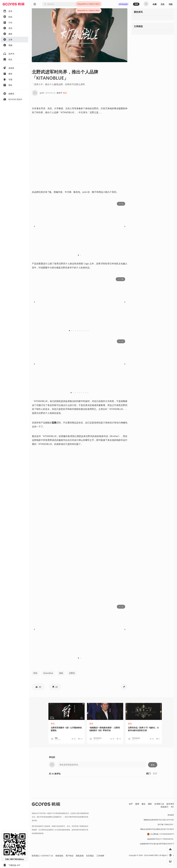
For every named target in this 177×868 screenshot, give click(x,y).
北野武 (72, 673)
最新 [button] (155, 773)
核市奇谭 (170, 804)
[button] (38, 687)
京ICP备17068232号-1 (166, 824)
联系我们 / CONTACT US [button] (42, 856)
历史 (163, 4)
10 (89, 331)
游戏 (61, 673)
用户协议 (70, 856)
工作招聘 (100, 856)
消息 (171, 4)
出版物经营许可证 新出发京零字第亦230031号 (157, 844)
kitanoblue (48, 673)
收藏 (155, 4)
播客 (150, 804)
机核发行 (165, 807)
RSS (173, 807)
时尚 (35, 673)
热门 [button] (148, 773)
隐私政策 (80, 856)
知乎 (131, 804)
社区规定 (90, 856)
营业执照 (171, 815)
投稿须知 (59, 856)
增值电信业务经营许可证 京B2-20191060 (159, 820)
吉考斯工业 (159, 804)
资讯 (65, 93)
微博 (137, 804)
